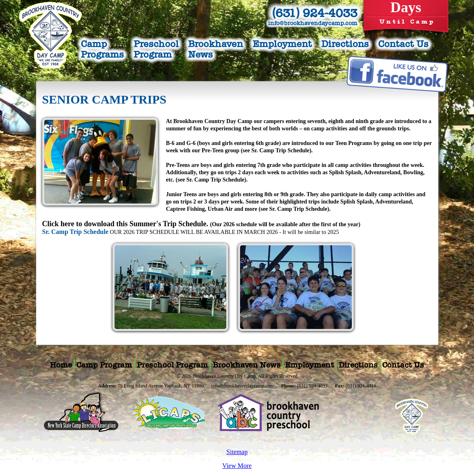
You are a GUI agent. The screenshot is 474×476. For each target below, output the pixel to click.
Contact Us (403, 44)
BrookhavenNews (215, 49)
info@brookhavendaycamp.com (313, 23)
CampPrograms (102, 49)
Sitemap (237, 452)
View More (237, 466)
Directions (345, 44)
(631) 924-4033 (315, 13)
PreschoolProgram (156, 49)
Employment (282, 44)
